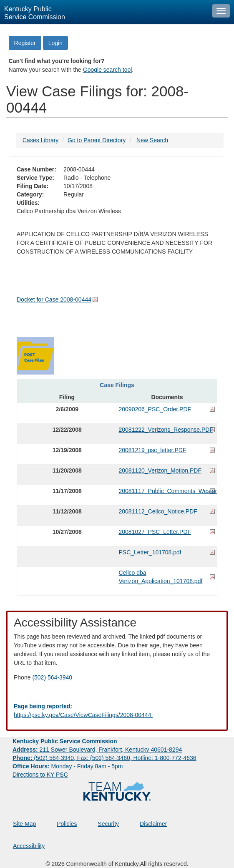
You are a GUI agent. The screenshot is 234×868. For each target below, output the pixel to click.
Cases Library (40, 140)
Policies (67, 824)
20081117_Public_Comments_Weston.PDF (167, 491)
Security (109, 824)
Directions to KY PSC (40, 775)
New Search (152, 140)
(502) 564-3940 (52, 677)
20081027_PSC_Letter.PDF (155, 532)
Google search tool (108, 70)
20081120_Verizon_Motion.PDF (160, 470)
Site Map (24, 824)
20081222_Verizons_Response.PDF (166, 430)
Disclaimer (153, 824)
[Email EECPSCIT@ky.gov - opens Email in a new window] (117, 711)
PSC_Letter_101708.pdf (150, 552)
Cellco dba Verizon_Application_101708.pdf (161, 577)
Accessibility (29, 846)
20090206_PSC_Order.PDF (155, 409)
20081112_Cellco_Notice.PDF (158, 511)
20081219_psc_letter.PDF (153, 450)
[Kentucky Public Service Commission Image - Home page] (104, 12)
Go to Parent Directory (97, 140)
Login (55, 43)
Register (25, 43)
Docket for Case (54, 299)
